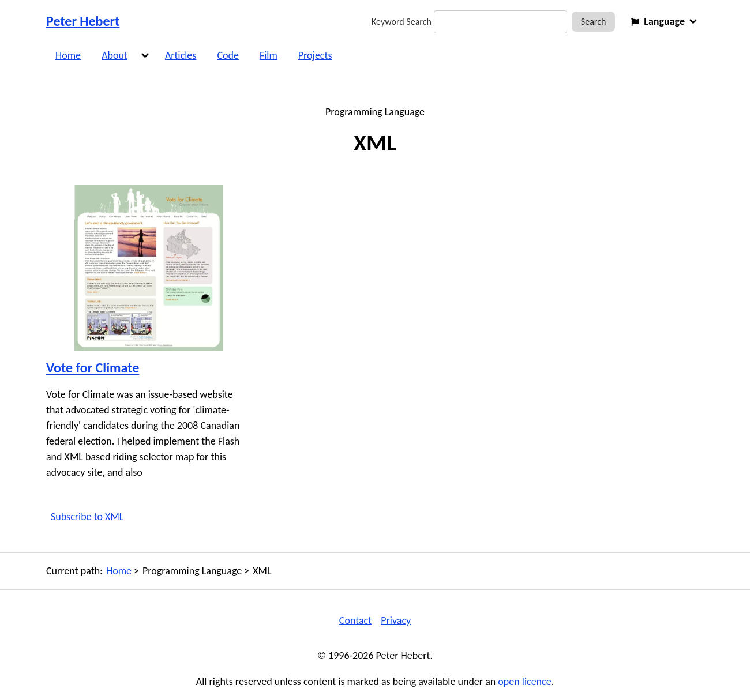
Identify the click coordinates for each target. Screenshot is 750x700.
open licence (524, 682)
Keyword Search (402, 22)
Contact (355, 620)
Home (68, 55)
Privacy (396, 620)
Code (228, 55)
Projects (315, 55)
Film (269, 55)
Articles (181, 55)
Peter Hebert (83, 21)
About (115, 55)
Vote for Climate (93, 368)
